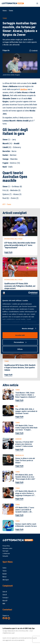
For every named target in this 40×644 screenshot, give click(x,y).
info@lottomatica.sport (9, 633)
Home (5, 11)
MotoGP (5, 601)
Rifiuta (20, 349)
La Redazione (6, 554)
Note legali (5, 551)
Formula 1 (6, 598)
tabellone (24, 89)
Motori (5, 577)
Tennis (11, 11)
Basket (5, 574)
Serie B (5, 595)
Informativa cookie (7, 548)
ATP (4, 204)
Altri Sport (6, 580)
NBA (4, 604)
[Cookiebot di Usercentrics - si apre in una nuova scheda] (28, 293)
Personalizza (20, 342)
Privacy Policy (6, 546)
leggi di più (8, 252)
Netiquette (5, 556)
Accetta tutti (20, 335)
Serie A (5, 592)
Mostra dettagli (28, 328)
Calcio (4, 568)
